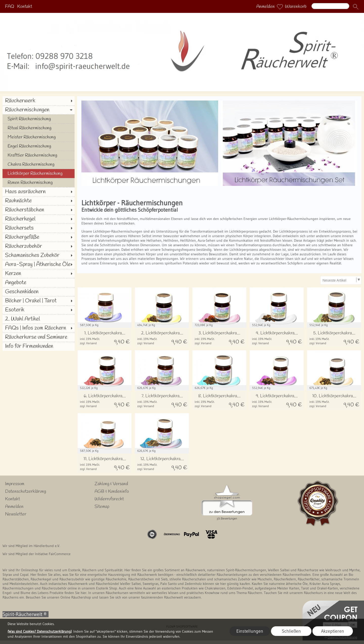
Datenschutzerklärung (26, 491)
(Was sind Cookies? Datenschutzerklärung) (40, 631)
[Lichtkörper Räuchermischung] (39, 174)
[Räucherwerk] (39, 101)
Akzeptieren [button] (333, 631)
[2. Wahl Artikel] (39, 319)
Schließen (291, 631)
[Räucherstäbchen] (39, 210)
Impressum (15, 484)
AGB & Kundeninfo (112, 491)
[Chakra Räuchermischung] (39, 164)
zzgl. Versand (88, 343)
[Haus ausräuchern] (39, 192)
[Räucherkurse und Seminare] (39, 337)
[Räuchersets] (39, 228)
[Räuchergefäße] (39, 237)
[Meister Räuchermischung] (39, 137)
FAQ (10, 7)
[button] (356, 7)
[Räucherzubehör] (39, 246)
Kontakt (25, 7)
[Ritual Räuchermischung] (39, 128)
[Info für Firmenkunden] (39, 346)
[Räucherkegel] (39, 219)
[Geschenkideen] (39, 292)
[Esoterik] (39, 310)
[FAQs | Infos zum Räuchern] (39, 328)
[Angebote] (39, 283)
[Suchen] (330, 6)
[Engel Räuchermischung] (39, 146)
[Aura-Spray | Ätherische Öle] (39, 264)
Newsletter (16, 514)
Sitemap (102, 507)
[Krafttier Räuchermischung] (39, 155)
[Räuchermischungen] (39, 110)
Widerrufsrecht (109, 499)
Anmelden (266, 7)
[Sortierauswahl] (341, 280)
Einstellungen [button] (250, 631)
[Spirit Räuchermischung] (39, 119)
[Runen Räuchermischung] (39, 183)
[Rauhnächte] (39, 201)
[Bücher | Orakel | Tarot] (39, 301)
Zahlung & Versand (111, 484)
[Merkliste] (280, 7)
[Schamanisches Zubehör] (39, 255)
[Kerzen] (39, 274)
